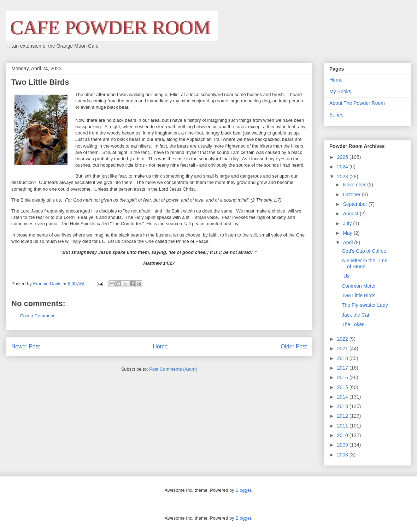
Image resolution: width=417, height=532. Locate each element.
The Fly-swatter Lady (365, 305)
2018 (343, 358)
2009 (343, 445)
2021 (343, 348)
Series (336, 115)
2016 (343, 377)
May (348, 233)
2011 (343, 426)
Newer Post (26, 346)
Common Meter (359, 286)
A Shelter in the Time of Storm (365, 264)
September (356, 204)
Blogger (243, 490)
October (352, 195)
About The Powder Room (357, 103)
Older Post (294, 346)
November (355, 185)
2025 (343, 157)
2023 (343, 177)
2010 (343, 435)
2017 (343, 368)
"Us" (346, 276)
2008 (343, 455)
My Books (340, 91)
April (348, 243)
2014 (343, 397)
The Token (353, 324)
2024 (343, 167)
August (351, 214)
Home (160, 346)
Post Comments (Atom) (173, 369)
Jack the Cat (356, 315)
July (348, 223)
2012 (343, 416)
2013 (343, 406)
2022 (343, 339)
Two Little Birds (359, 295)
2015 (343, 387)
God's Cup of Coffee (364, 251)
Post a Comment (37, 316)
